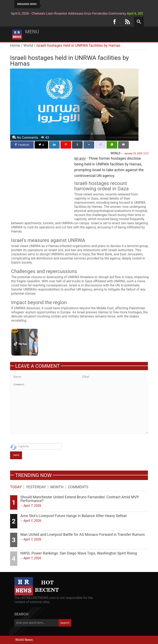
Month (57, 487)
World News (24, 640)
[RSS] (128, 22)
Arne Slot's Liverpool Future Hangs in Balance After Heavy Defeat (74, 516)
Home (15, 45)
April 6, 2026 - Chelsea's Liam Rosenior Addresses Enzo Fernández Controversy (59, 13)
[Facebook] (115, 22)
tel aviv (80, 158)
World (28, 45)
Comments (78, 487)
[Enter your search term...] (36, 623)
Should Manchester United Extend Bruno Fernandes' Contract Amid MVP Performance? (80, 499)
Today (16, 487)
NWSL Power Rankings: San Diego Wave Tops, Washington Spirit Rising (79, 553)
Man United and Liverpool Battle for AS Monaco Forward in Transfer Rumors (83, 534)
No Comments (27, 138)
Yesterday (36, 487)
